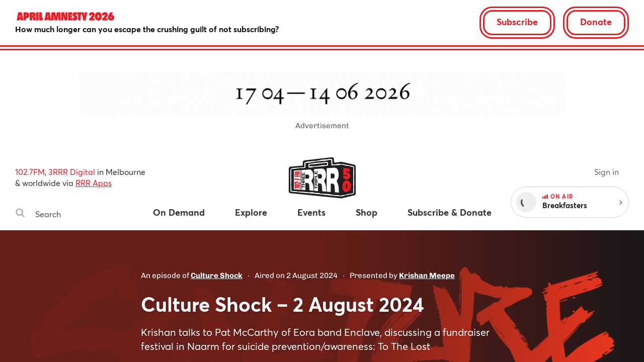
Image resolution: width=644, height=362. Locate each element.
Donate (596, 22)
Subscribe (517, 22)
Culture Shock (217, 276)
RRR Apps (94, 183)
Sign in (607, 172)
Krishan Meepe (427, 276)
